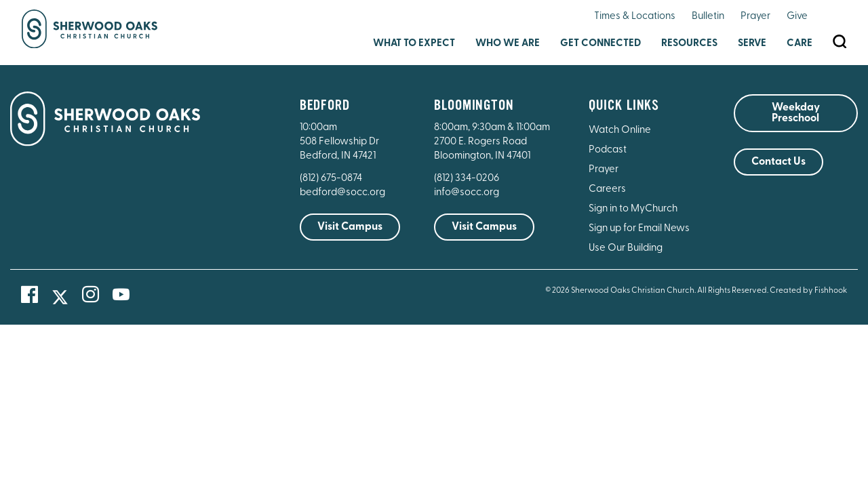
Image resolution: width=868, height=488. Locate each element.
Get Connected (600, 44)
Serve (752, 44)
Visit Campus (350, 227)
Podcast (608, 150)
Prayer (755, 17)
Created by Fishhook (808, 291)
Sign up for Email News (639, 229)
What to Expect (414, 44)
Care (800, 44)
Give (797, 17)
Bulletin (708, 17)
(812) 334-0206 (467, 179)
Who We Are (508, 44)
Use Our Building (626, 248)
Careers (607, 189)
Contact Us (778, 162)
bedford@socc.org (342, 193)
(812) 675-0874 (332, 179)
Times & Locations (635, 17)
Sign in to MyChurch (633, 209)
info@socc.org (467, 193)
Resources (689, 44)
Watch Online (620, 130)
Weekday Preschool (796, 113)
